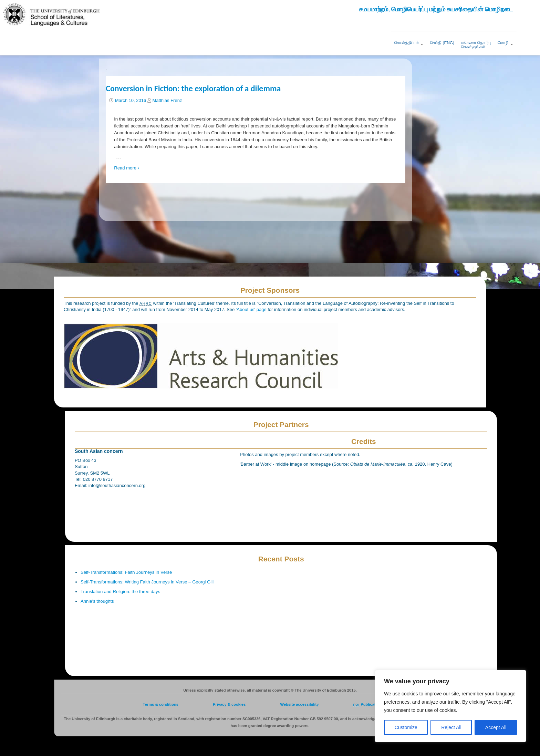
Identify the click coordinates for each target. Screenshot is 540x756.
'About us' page (252, 309)
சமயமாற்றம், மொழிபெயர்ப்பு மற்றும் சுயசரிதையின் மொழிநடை (436, 9)
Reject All (451, 727)
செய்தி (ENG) (442, 43)
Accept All (496, 727)
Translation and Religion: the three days (120, 592)
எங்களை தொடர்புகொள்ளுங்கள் (476, 45)
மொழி (505, 43)
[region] (450, 706)
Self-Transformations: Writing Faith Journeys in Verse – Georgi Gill (147, 582)
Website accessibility (300, 704)
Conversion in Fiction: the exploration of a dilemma (193, 88)
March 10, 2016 (131, 100)
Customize (406, 727)
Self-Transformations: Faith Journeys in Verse (126, 572)
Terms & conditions (161, 704)
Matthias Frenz (167, 100)
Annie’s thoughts (97, 601)
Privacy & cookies (229, 704)
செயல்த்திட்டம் (409, 43)
